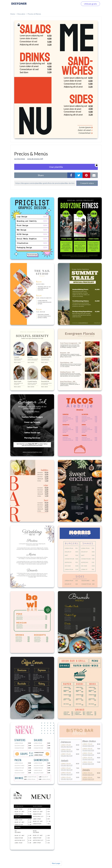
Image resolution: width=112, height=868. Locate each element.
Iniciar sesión (71, 4)
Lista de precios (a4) (35, 159)
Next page (56, 863)
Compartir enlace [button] (87, 183)
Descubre (21, 14)
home (13, 14)
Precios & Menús (34, 14)
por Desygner (20, 159)
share (41, 175)
